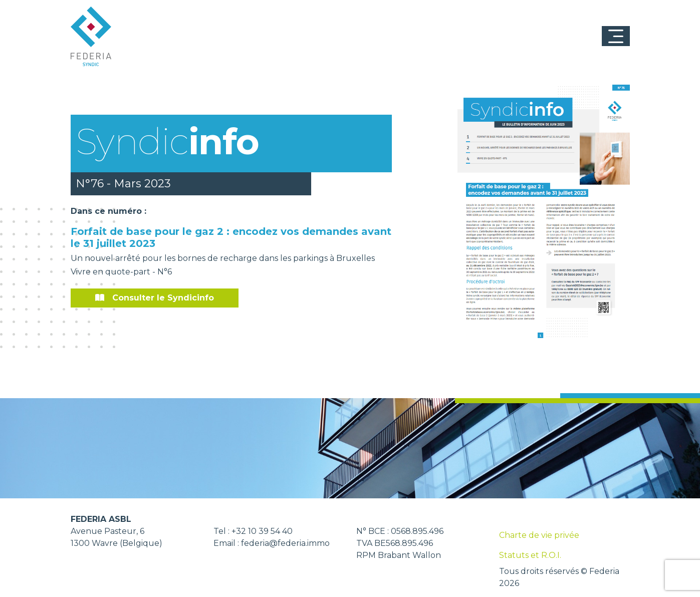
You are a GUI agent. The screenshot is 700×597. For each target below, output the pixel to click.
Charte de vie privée (539, 535)
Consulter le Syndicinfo (155, 298)
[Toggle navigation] (616, 36)
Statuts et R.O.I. (530, 555)
